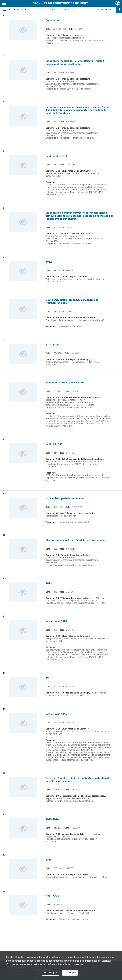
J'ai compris (70, 973)
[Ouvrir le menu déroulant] (4, 4)
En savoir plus (51, 973)
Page (52, 10)
